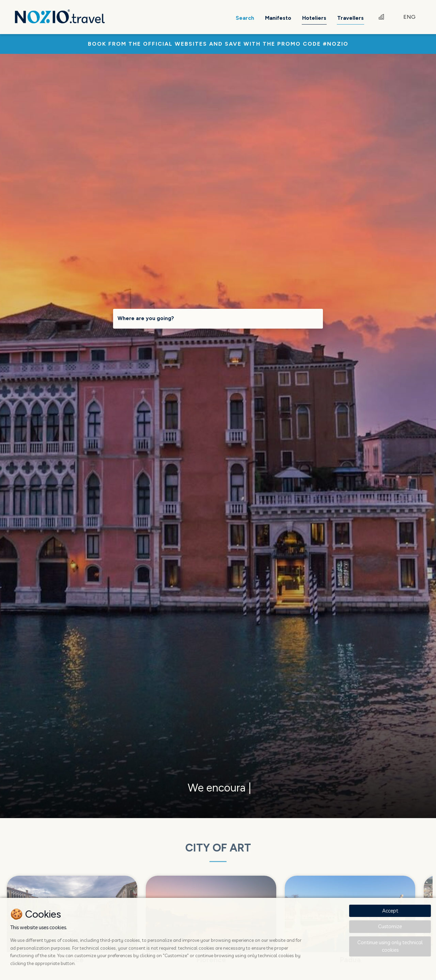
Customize (390, 926)
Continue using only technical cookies (390, 946)
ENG (409, 17)
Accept (390, 911)
